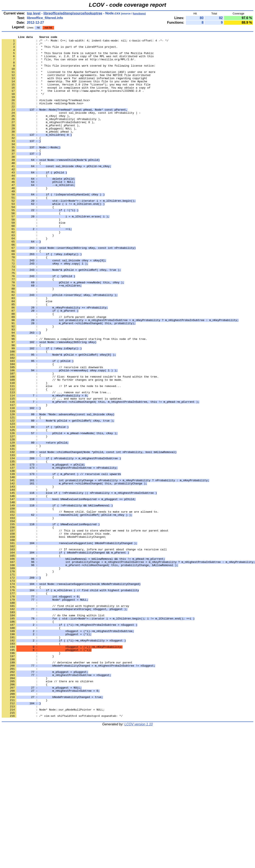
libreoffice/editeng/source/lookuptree (73, 13)
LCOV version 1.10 (139, 861)
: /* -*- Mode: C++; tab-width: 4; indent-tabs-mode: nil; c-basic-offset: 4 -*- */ (85, 42)
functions (139, 14)
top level (34, 13)
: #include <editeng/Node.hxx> (43, 117)
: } (21, 528)
